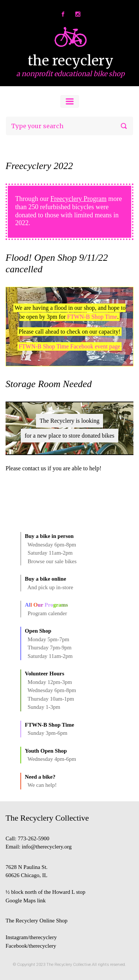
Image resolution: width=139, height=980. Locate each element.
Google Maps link (26, 901)
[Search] (69, 126)
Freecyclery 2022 (39, 166)
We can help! (42, 785)
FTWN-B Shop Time (92, 317)
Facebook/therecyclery (31, 946)
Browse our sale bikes (52, 561)
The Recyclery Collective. (69, 965)
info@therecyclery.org (47, 847)
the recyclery (71, 61)
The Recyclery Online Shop (37, 921)
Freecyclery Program (78, 199)
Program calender (47, 613)
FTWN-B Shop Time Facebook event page (69, 346)
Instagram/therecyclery (31, 937)
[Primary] (70, 101)
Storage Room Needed (49, 384)
